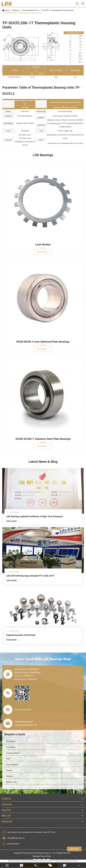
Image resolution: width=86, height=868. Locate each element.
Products (16, 10)
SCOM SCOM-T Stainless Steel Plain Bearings (43, 439)
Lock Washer (43, 245)
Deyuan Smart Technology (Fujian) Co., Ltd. (39, 853)
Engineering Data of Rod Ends (21, 635)
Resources (7, 821)
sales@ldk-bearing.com (13, 838)
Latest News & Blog (43, 462)
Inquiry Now (74, 849)
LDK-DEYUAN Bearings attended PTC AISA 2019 (30, 576)
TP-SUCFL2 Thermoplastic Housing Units (57, 10)
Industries (7, 804)
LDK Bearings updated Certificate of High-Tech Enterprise (35, 516)
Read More (43, 252)
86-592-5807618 (10, 844)
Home (7, 10)
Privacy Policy (45, 856)
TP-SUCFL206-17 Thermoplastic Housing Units (23, 13)
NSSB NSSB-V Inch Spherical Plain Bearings (43, 342)
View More (13, 521)
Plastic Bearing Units (30, 10)
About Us (6, 810)
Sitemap (36, 856)
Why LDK (6, 816)
